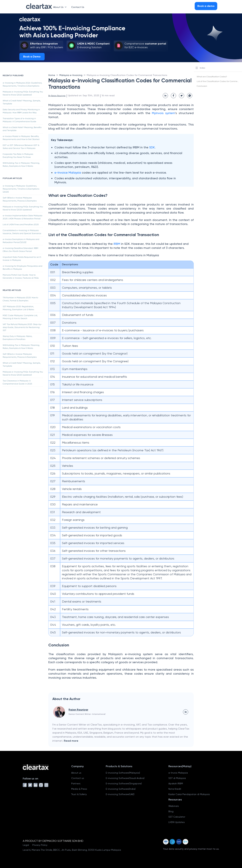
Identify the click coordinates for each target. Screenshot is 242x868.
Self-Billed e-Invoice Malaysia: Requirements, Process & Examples (20, 199)
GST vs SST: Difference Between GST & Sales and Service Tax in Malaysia (21, 147)
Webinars (174, 806)
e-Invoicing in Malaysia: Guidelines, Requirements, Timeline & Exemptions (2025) (21, 189)
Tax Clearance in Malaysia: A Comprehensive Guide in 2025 (17, 382)
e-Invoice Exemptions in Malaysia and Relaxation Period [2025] (21, 241)
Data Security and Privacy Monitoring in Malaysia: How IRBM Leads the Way (21, 111)
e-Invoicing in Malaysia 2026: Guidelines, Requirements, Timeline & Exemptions (22, 84)
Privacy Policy (40, 845)
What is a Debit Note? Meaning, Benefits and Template (22, 129)
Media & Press (79, 789)
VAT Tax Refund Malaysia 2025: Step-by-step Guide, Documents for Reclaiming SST (22, 327)
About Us (61, 7)
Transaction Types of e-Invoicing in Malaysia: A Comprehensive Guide (19, 120)
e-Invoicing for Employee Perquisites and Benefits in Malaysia (22, 267)
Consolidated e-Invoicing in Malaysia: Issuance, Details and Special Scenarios (22, 232)
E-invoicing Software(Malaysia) (123, 773)
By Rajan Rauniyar (57, 96)
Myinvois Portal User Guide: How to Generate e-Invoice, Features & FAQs (21, 276)
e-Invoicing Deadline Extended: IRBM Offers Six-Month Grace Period (20, 250)
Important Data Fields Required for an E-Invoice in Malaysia (22, 259)
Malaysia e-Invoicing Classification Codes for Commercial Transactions (127, 75)
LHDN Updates (177, 822)
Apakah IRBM (176, 783)
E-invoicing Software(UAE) (120, 794)
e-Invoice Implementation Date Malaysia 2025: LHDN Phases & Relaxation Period (22, 217)
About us (76, 773)
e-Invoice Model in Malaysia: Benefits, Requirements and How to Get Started (21, 138)
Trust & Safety (79, 794)
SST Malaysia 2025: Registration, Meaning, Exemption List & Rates (18, 308)
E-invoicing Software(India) (121, 789)
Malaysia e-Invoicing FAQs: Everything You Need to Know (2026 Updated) (23, 93)
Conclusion (202, 86)
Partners (76, 783)
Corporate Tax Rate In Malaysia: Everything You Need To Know (18, 156)
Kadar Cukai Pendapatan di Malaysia (189, 794)
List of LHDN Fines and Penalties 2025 (21, 224)
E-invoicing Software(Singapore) (124, 783)
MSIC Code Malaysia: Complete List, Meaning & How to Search (20, 317)
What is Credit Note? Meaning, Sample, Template (22, 102)
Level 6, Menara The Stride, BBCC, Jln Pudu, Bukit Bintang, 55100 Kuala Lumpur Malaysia (72, 850)
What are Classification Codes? (212, 77)
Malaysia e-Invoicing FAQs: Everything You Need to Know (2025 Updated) (23, 208)
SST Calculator (177, 817)
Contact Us (78, 7)
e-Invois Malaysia (178, 773)
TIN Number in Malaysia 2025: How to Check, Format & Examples (20, 299)
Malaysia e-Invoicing (71, 75)
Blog (171, 811)
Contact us (78, 778)
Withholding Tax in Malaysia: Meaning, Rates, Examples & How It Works (21, 164)
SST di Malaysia (177, 778)
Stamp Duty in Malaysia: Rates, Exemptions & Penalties (18, 338)
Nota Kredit (175, 789)
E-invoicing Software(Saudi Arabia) (125, 778)
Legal (26, 845)
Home (52, 75)
